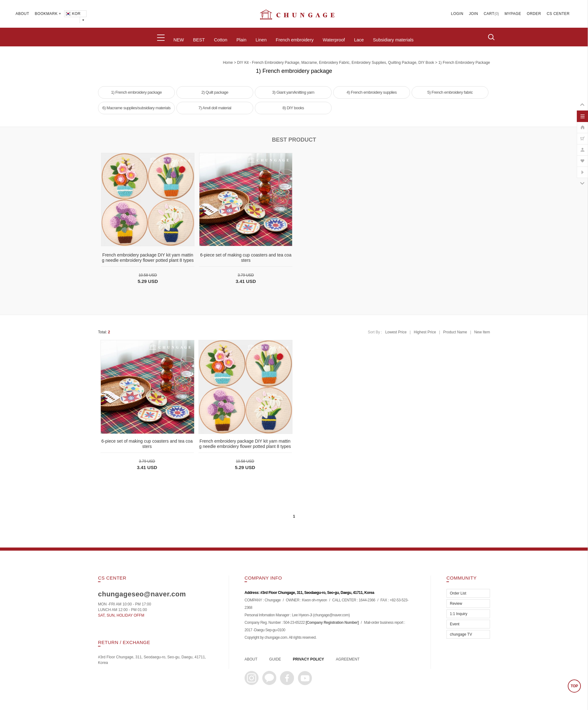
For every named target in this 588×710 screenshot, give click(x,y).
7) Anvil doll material (215, 108)
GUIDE (275, 659)
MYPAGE (513, 14)
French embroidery (295, 40)
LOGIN (457, 14)
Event (455, 624)
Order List (458, 593)
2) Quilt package (215, 92)
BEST (199, 40)
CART (489, 14)
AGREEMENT (348, 659)
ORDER (534, 14)
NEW (179, 40)
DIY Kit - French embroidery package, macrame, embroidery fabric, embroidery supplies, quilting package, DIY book (336, 63)
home (228, 63)
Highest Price (425, 332)
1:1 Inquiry (459, 614)
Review (456, 604)
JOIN (473, 14)
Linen (261, 40)
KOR (73, 14)
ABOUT (22, 14)
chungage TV (461, 634)
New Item (482, 332)
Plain (241, 40)
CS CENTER (558, 14)
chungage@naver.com (331, 615)
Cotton (221, 40)
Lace (359, 40)
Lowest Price (396, 332)
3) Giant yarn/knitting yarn (293, 92)
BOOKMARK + (48, 14)
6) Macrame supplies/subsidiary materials (136, 108)
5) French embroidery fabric (450, 92)
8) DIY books (293, 108)
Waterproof (334, 40)
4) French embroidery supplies (372, 92)
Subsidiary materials (393, 40)
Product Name (455, 332)
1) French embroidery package (464, 63)
